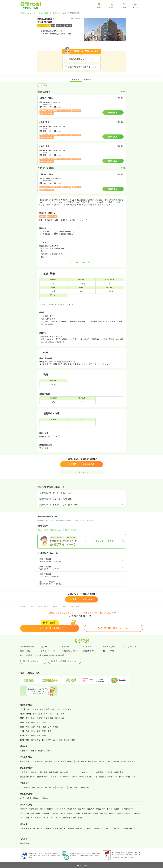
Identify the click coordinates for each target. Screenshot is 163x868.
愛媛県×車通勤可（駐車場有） (84, 521)
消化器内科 (61, 809)
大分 (55, 740)
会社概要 (24, 839)
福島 (69, 709)
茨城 (51, 718)
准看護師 (33, 751)
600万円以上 (62, 787)
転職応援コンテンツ (70, 651)
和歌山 (56, 727)
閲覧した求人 (26, 651)
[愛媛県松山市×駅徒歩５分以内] (82, 499)
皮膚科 (95, 813)
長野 (62, 714)
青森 (42, 709)
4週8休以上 (37, 829)
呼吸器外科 (117, 809)
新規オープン (26, 829)
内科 (42, 809)
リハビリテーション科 (40, 818)
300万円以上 (25, 787)
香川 (33, 735)
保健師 (41, 751)
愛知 (27, 722)
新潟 (35, 714)
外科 (109, 809)
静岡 (38, 722)
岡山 (33, 731)
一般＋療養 (43, 772)
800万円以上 (86, 787)
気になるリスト (130, 647)
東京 (27, 718)
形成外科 (54, 813)
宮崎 (60, 740)
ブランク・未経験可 (113, 829)
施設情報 (88, 80)
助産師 (48, 751)
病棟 (22, 761)
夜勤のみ (46, 798)
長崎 (44, 740)
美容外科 (24, 809)
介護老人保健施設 (27, 777)
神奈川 (34, 718)
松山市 (64, 13)
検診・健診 (93, 761)
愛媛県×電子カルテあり (46, 521)
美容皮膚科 (34, 809)
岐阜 (33, 722)
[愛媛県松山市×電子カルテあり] (82, 493)
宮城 (53, 709)
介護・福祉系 (81, 761)
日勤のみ (37, 798)
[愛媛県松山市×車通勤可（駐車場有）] (82, 505)
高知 (44, 735)
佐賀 (38, 740)
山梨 (57, 714)
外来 (27, 761)
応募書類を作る (109, 647)
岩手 (47, 709)
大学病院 (33, 772)
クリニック (75, 772)
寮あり (90, 829)
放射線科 (129, 813)
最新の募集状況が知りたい (80, 59)
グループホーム (78, 777)
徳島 (27, 735)
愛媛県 (55, 13)
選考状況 (65, 647)
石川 (46, 714)
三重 (44, 722)
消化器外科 (25, 813)
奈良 (49, 727)
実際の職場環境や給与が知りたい (83, 67)
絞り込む (43, 85)
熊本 (49, 740)
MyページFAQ (109, 651)
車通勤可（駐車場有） (71, 530)
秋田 (58, 709)
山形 (64, 709)
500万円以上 (49, 787)
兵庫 (38, 727)
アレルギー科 (56, 818)
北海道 (35, 709)
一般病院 (24, 772)
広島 (27, 731)
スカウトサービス (48, 651)
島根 (44, 731)
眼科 (78, 813)
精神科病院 (64, 772)
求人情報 (76, 80)
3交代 (29, 798)
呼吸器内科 (50, 809)
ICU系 (57, 761)
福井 (51, 714)
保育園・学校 (104, 761)
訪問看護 (70, 761)
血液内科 (82, 809)
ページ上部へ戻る (82, 472)
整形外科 (45, 813)
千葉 (46, 718)
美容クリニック (88, 772)
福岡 (33, 740)
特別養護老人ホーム (122, 772)
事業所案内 (25, 843)
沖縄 (73, 740)
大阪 (27, 727)
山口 (49, 731)
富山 (40, 714)
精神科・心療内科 (116, 813)
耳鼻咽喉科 (86, 813)
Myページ (45, 647)
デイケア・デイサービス (61, 777)
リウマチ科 (25, 818)
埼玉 (40, 718)
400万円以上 (37, 787)
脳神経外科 (35, 813)
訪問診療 (115, 761)
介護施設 (109, 772)
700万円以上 (74, 787)
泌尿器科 (104, 813)
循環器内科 (72, 809)
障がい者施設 (99, 777)
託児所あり (99, 829)
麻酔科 (137, 813)
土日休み (47, 829)
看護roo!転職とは (27, 647)
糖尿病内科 (101, 809)
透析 (63, 761)
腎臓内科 (91, 809)
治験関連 (132, 761)
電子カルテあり (43, 530)
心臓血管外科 (129, 809)
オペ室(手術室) (37, 761)
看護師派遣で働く (90, 651)
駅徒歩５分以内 (55, 530)
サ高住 (89, 777)
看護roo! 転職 (44, 13)
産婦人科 (71, 813)
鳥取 (38, 731)
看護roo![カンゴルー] (27, 13)
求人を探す (87, 647)
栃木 (57, 718)
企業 (134, 777)
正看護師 (24, 751)
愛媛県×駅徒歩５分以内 (64, 521)
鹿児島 (67, 740)
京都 (33, 727)
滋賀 (44, 727)
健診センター (112, 777)
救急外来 (49, 761)
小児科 (63, 813)
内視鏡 (123, 761)
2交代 (23, 798)
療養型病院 (54, 772)
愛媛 (38, 735)
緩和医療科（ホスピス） (73, 818)
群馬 (62, 718)
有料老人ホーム (42, 777)
